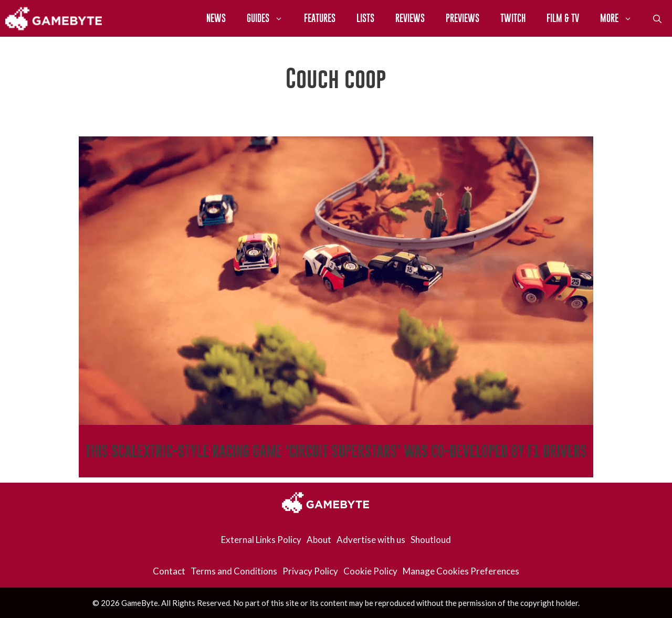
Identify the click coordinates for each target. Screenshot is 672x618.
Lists (365, 18)
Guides (270, 18)
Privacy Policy (310, 571)
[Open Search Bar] (657, 18)
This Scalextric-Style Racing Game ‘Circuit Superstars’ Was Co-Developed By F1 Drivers (336, 451)
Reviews (410, 18)
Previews (463, 18)
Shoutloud (431, 540)
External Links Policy (261, 540)
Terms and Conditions (234, 571)
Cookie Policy (370, 571)
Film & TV (563, 18)
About (319, 540)
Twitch (513, 18)
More (621, 18)
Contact (169, 571)
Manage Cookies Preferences (461, 571)
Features (320, 18)
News (216, 18)
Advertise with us (371, 540)
